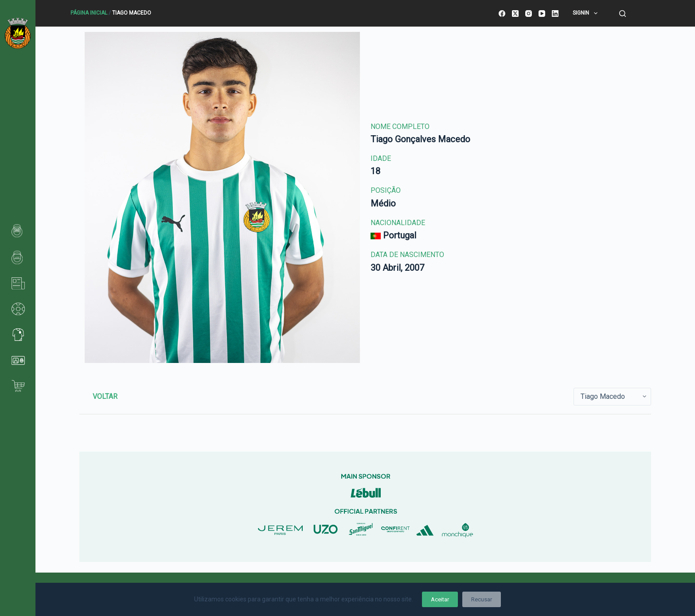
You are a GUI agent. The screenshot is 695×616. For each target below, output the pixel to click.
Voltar (105, 396)
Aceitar (440, 599)
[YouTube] (542, 14)
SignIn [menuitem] (587, 13)
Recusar (482, 599)
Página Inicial (89, 13)
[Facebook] (502, 14)
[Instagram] (529, 14)
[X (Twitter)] (515, 14)
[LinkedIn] (555, 14)
